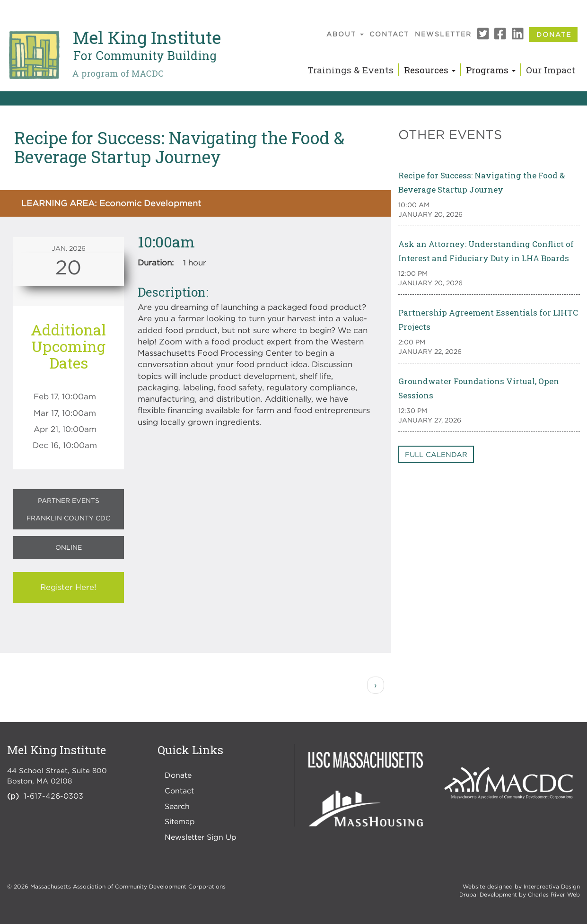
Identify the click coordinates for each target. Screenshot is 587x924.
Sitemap (180, 821)
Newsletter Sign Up (201, 837)
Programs (491, 70)
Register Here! (68, 587)
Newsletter (443, 34)
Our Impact (551, 70)
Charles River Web (554, 894)
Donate (554, 34)
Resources (430, 70)
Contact (389, 34)
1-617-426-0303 (53, 796)
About (345, 34)
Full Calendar (436, 454)
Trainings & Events (350, 70)
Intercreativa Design (552, 886)
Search (177, 806)
